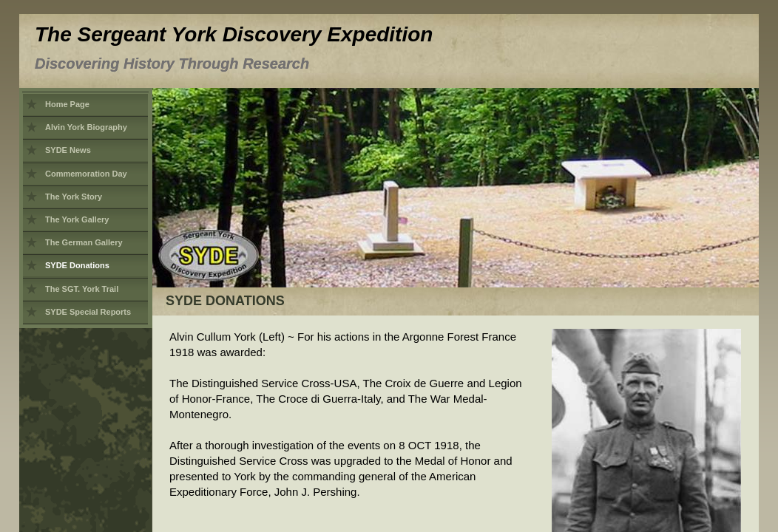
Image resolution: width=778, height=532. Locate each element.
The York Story (74, 197)
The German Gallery (84, 242)
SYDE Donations (77, 265)
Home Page (67, 104)
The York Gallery (77, 219)
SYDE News (68, 150)
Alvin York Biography (86, 127)
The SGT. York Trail (82, 289)
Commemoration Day (86, 174)
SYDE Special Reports (88, 312)
